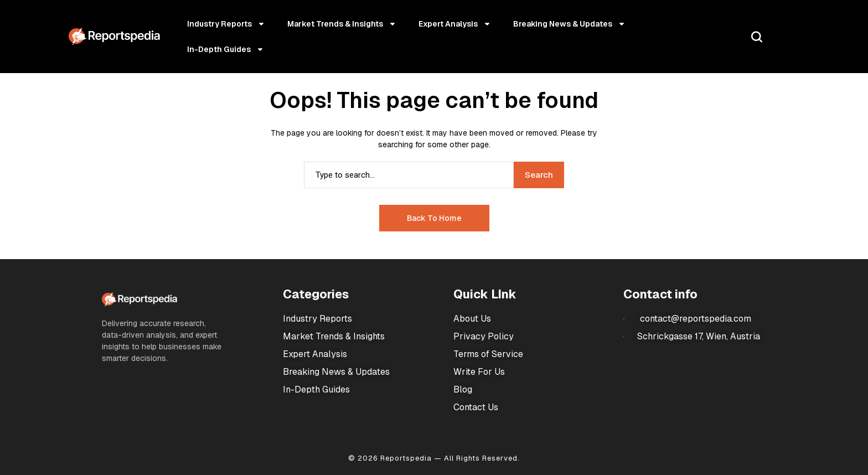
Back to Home (434, 218)
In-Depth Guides (226, 49)
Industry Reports (226, 24)
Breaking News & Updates (569, 24)
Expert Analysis (455, 24)
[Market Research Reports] (114, 37)
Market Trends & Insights (342, 24)
